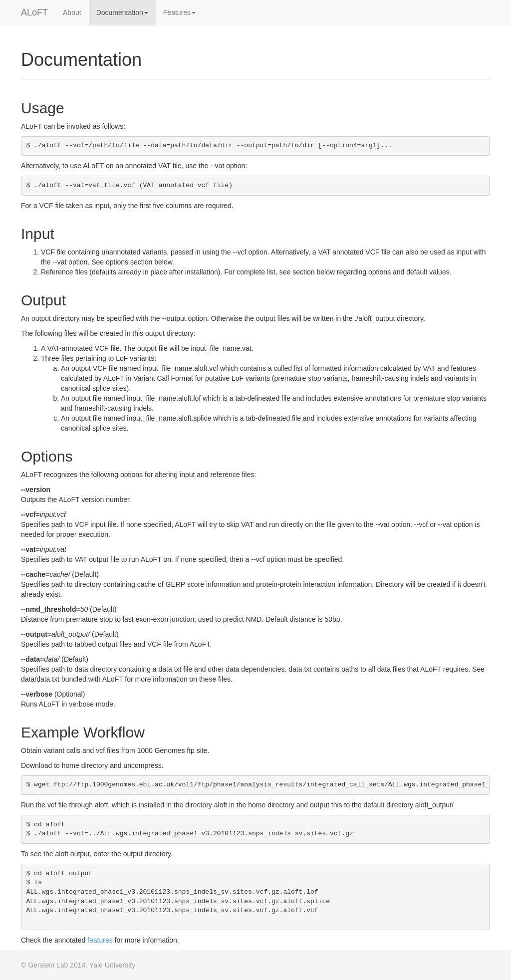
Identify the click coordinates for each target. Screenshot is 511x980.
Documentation (122, 12)
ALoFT (34, 12)
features (100, 940)
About (72, 12)
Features (179, 12)
